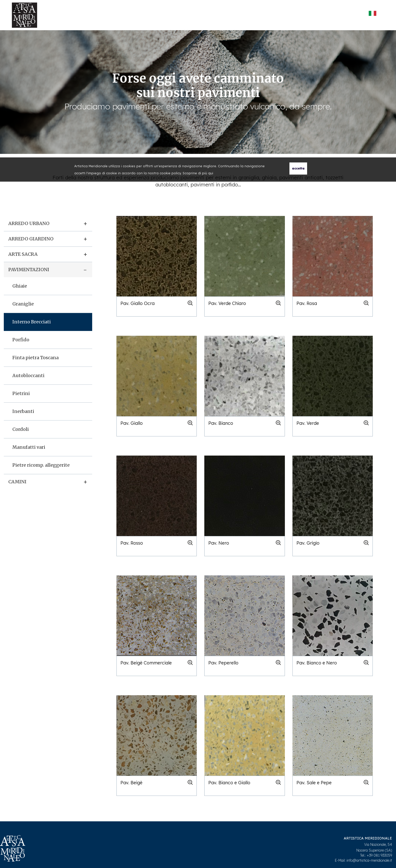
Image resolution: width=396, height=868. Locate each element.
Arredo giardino (31, 239)
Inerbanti (23, 411)
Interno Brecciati (32, 322)
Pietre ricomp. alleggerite (41, 465)
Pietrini (21, 393)
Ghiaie (20, 286)
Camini (17, 482)
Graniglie (23, 304)
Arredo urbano (29, 223)
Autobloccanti (28, 375)
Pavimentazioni (29, 270)
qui (211, 173)
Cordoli (21, 429)
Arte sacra (23, 254)
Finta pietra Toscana (35, 358)
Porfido (21, 340)
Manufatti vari (29, 447)
